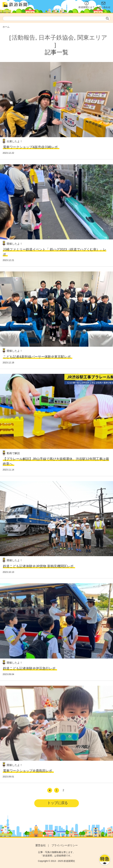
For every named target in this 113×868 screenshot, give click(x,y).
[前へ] (50, 790)
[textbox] (56, 18)
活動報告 (23, 38)
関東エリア (92, 38)
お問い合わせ (103, 5)
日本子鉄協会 (56, 38)
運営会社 (41, 845)
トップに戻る (57, 803)
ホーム (6, 27)
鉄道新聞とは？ (87, 5)
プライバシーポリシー (65, 845)
